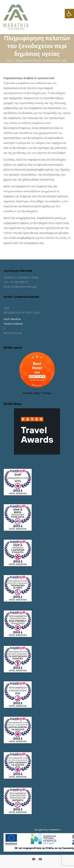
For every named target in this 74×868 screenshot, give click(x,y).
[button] (69, 14)
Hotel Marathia (12, 319)
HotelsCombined (13, 324)
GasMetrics (55, 830)
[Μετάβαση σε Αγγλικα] (34, 859)
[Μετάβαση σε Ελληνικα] (40, 859)
